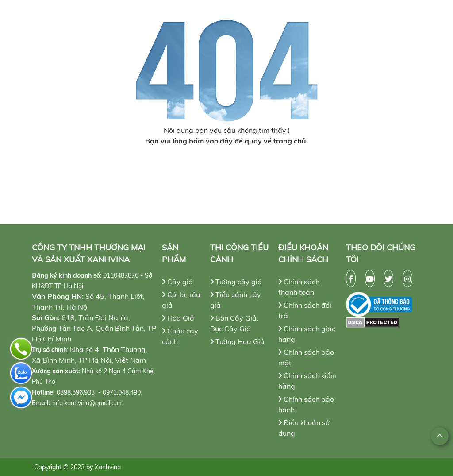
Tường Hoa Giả (237, 341)
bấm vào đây (211, 141)
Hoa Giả (178, 318)
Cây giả (177, 282)
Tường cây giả (236, 282)
